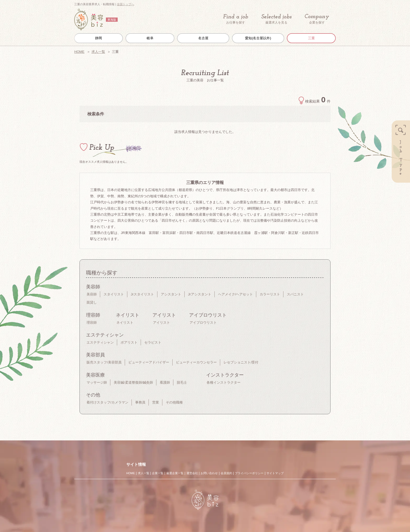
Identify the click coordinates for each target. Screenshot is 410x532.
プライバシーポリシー (249, 473)
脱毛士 (182, 382)
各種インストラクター (224, 382)
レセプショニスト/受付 (241, 362)
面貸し (92, 302)
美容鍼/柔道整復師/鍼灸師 (133, 382)
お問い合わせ (209, 473)
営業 (156, 402)
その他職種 (174, 402)
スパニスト (295, 294)
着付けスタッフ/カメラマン (107, 402)
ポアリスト (129, 342)
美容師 (92, 294)
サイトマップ (275, 473)
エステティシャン (100, 342)
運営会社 (192, 473)
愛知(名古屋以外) (258, 38)
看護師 (165, 382)
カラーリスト (270, 294)
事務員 (140, 402)
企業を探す (317, 19)
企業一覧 (158, 473)
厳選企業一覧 (175, 473)
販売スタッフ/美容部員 (104, 362)
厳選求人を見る (276, 19)
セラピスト (153, 342)
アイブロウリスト (203, 323)
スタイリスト (114, 294)
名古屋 (203, 38)
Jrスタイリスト (142, 294)
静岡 (99, 38)
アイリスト (161, 323)
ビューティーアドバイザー (149, 362)
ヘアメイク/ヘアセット (236, 294)
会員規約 (226, 473)
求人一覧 (98, 52)
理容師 (92, 323)
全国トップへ (126, 4)
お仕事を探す (236, 19)
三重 (311, 38)
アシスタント (171, 294)
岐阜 (150, 38)
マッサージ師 (97, 382)
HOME (79, 52)
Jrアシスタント (200, 294)
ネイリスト (125, 323)
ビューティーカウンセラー (196, 362)
